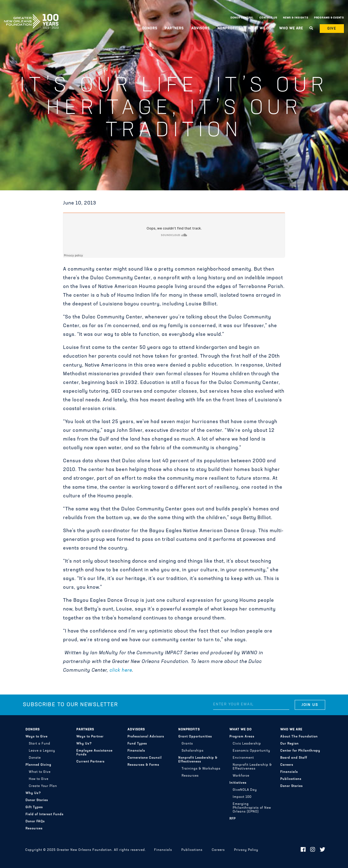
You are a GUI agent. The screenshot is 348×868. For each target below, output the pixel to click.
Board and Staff (294, 758)
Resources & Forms (143, 765)
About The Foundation (299, 737)
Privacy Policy (246, 850)
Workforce (241, 776)
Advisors (201, 28)
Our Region (290, 744)
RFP (233, 819)
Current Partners (91, 762)
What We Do (260, 28)
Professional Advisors (146, 737)
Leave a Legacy (42, 751)
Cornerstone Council (145, 758)
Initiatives (238, 783)
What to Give (40, 772)
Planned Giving (38, 765)
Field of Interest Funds (45, 814)
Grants (187, 744)
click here (121, 670)
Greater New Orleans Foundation (31, 17)
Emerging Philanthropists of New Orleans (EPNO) (252, 808)
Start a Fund (40, 744)
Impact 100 (242, 797)
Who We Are (291, 28)
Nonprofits (229, 28)
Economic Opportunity (251, 751)
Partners (174, 28)
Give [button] (332, 29)
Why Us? (33, 793)
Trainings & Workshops (201, 769)
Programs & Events (329, 18)
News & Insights (296, 18)
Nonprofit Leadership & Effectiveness (198, 760)
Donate (35, 758)
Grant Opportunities (195, 737)
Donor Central (242, 18)
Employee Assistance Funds (94, 753)
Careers (287, 765)
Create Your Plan (43, 786)
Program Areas (242, 737)
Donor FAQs (35, 821)
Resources (34, 829)
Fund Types (137, 744)
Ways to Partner (90, 737)
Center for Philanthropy (300, 751)
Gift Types (34, 807)
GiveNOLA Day (245, 790)
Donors (150, 28)
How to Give (39, 779)
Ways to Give (37, 737)
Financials (136, 751)
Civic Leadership (247, 744)
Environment (243, 758)
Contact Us (268, 18)
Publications (291, 779)
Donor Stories (37, 800)
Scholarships (193, 751)
